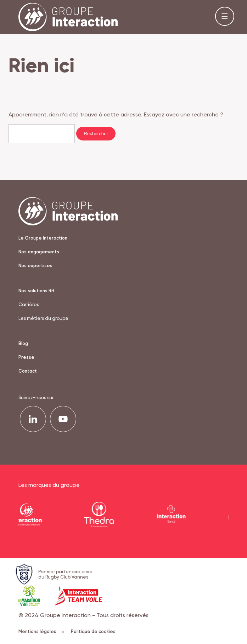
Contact (28, 371)
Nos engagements (39, 252)
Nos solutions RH (36, 291)
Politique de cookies (93, 631)
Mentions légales (41, 631)
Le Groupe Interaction (43, 238)
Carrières (29, 304)
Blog (23, 343)
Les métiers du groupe (43, 318)
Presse (26, 357)
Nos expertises (35, 266)
